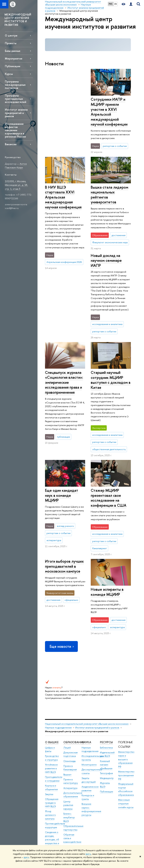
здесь (88, 854)
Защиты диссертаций (89, 712)
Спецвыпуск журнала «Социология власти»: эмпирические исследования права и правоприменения (64, 293)
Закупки (49, 726)
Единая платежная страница (51, 823)
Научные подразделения (58, 659)
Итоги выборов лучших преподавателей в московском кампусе (64, 457)
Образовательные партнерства (73, 760)
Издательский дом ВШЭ (107, 686)
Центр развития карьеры (68, 737)
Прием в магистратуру (71, 713)
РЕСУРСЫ (106, 674)
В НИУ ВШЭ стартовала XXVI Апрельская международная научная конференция (109, 109)
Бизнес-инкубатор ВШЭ (69, 749)
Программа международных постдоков (15, 85)
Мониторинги (89, 697)
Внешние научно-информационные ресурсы (91, 741)
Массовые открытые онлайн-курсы (126, 735)
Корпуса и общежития (51, 719)
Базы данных (13, 51)
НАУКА (86, 674)
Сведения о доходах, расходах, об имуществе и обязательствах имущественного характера (54, 775)
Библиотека (106, 679)
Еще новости (62, 578)
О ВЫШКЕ (52, 674)
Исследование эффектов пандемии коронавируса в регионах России (15, 130)
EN (116, 4)
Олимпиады (70, 693)
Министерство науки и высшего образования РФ (126, 691)
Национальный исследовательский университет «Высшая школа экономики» (87, 656)
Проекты (11, 43)
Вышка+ (67, 706)
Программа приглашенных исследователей (16, 99)
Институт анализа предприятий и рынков (16, 113)
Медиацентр (107, 710)
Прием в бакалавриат (70, 700)
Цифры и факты (50, 681)
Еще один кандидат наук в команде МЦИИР (62, 394)
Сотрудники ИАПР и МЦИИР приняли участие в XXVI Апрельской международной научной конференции (63, 112)
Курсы (9, 74)
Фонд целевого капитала (50, 747)
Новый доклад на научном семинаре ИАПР (106, 192)
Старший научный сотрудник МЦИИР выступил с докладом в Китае (111, 312)
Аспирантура (70, 720)
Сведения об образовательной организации (55, 795)
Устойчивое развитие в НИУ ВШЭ (51, 700)
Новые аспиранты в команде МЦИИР (107, 524)
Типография (106, 705)
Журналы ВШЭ (105, 717)
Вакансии (11, 144)
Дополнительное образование (73, 727)
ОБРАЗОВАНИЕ (74, 674)
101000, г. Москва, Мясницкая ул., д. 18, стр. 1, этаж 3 (16, 185)
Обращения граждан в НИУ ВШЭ (52, 735)
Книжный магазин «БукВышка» (106, 697)
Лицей (67, 679)
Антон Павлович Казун (16, 166)
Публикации (13, 66)
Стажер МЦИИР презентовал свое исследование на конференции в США (109, 430)
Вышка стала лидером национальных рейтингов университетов (64, 195)
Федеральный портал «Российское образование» (126, 721)
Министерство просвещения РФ (126, 707)
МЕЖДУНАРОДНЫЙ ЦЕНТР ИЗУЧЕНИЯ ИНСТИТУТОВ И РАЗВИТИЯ (18, 20)
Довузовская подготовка (70, 686)
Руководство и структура (52, 690)
